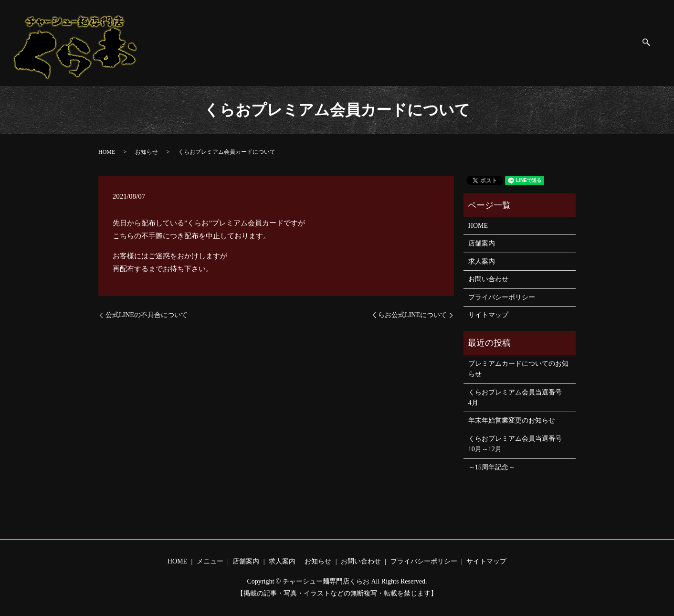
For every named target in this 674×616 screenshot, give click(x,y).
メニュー (316, 42)
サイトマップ (613, 42)
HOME (282, 42)
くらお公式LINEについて (409, 315)
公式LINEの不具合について (147, 315)
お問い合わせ (478, 42)
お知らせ (432, 42)
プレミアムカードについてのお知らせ (518, 369)
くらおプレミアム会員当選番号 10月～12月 (518, 444)
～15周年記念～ (492, 467)
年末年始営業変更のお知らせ (512, 420)
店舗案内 (355, 42)
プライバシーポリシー (546, 42)
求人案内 (394, 42)
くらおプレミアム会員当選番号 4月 (518, 398)
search (651, 43)
